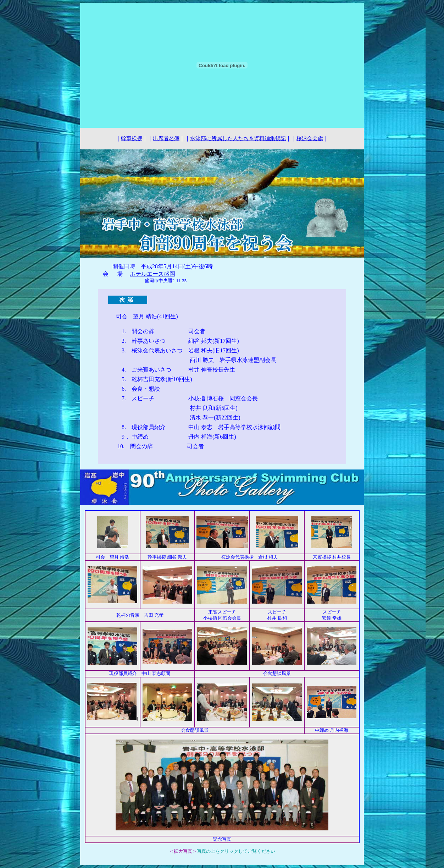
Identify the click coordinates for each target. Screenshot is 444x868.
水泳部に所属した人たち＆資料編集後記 (238, 138)
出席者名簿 (166, 138)
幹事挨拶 (132, 138)
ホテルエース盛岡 (152, 274)
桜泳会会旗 (310, 138)
